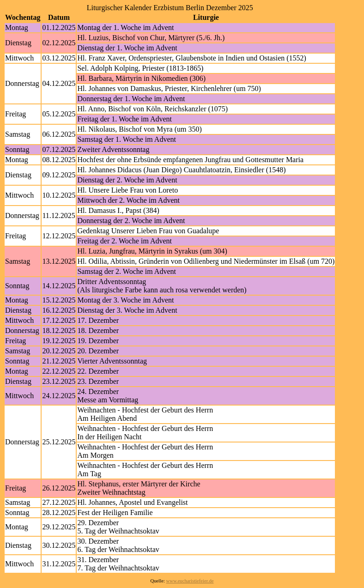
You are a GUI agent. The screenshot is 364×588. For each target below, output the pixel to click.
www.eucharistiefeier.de (190, 581)
